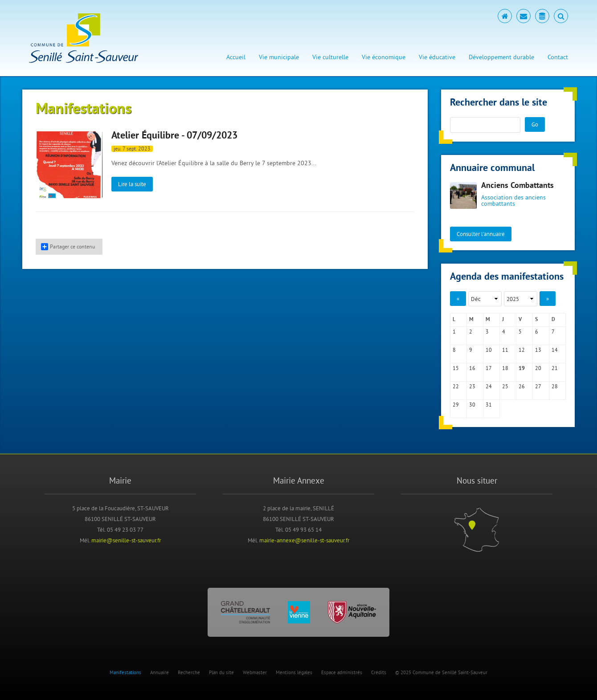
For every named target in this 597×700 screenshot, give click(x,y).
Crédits (379, 672)
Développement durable (501, 57)
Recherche (189, 672)
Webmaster (255, 672)
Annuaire (159, 672)
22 (456, 386)
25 (505, 386)
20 (538, 368)
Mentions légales (294, 672)
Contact (558, 57)
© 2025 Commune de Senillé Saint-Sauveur (441, 672)
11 (505, 350)
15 (456, 368)
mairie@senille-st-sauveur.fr (126, 540)
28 (555, 386)
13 (538, 350)
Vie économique (384, 57)
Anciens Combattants (517, 186)
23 (472, 386)
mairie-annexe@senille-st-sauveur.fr (304, 540)
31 (489, 405)
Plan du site (221, 672)
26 (522, 386)
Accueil (236, 57)
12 (522, 350)
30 (472, 405)
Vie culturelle (330, 57)
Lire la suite (132, 184)
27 (538, 386)
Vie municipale (279, 57)
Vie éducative (437, 57)
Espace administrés (342, 672)
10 (489, 350)
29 (456, 405)
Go (535, 124)
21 (555, 368)
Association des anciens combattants (513, 200)
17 (489, 368)
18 (505, 368)
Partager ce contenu (68, 247)
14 (555, 350)
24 (489, 386)
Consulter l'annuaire (481, 234)
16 (472, 368)
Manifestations (125, 672)
